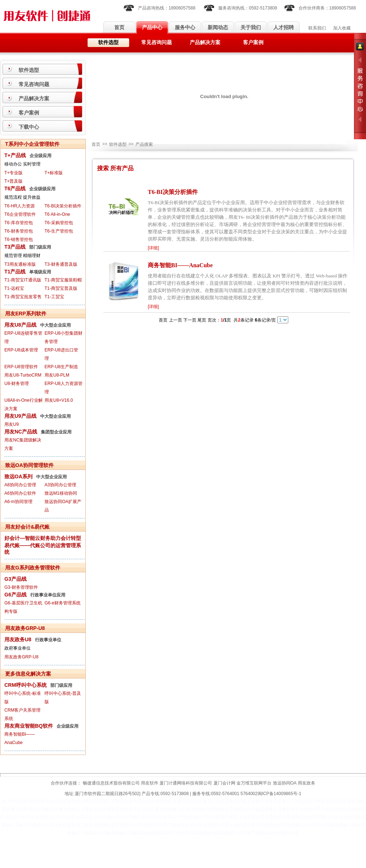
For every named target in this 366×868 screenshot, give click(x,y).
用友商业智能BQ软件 (29, 726)
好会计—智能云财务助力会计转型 (43, 538)
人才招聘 (284, 28)
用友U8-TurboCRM (23, 375)
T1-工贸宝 (54, 297)
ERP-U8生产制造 (61, 367)
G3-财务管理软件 (21, 587)
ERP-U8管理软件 (21, 367)
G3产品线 (16, 579)
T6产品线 (15, 188)
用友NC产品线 (21, 432)
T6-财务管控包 (19, 231)
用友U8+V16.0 (59, 400)
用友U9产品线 (20, 416)
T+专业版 (14, 173)
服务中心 (185, 28)
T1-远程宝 (14, 288)
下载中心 (29, 127)
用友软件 (150, 783)
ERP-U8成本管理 (21, 350)
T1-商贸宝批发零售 (23, 297)
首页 (119, 28)
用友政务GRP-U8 (21, 657)
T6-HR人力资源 (20, 206)
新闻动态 (218, 28)
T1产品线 (15, 272)
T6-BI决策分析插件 (63, 206)
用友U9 (11, 424)
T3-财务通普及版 (61, 264)
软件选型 (108, 42)
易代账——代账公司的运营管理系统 (43, 549)
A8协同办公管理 (20, 485)
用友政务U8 (18, 639)
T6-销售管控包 (19, 240)
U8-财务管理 (17, 384)
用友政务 (307, 783)
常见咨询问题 (157, 42)
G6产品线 (16, 595)
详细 (153, 248)
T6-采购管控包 (59, 223)
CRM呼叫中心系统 (26, 685)
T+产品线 (15, 155)
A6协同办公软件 (20, 493)
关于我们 (251, 28)
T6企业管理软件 (20, 214)
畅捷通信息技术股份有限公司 (111, 783)
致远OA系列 (18, 476)
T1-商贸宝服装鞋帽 (63, 280)
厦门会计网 (224, 783)
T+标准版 (54, 173)
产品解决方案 (205, 42)
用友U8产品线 (20, 325)
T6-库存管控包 (19, 223)
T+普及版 (14, 181)
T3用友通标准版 (20, 264)
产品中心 (152, 28)
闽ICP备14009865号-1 (280, 794)
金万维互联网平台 (254, 783)
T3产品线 (15, 247)
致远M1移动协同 (61, 493)
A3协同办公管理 (60, 485)
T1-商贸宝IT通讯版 (23, 280)
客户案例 (253, 42)
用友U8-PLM (57, 375)
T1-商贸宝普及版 (61, 288)
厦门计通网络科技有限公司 (186, 783)
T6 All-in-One (57, 214)
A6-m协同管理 (18, 502)
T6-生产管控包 (59, 231)
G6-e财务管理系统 (63, 603)
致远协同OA (285, 783)
